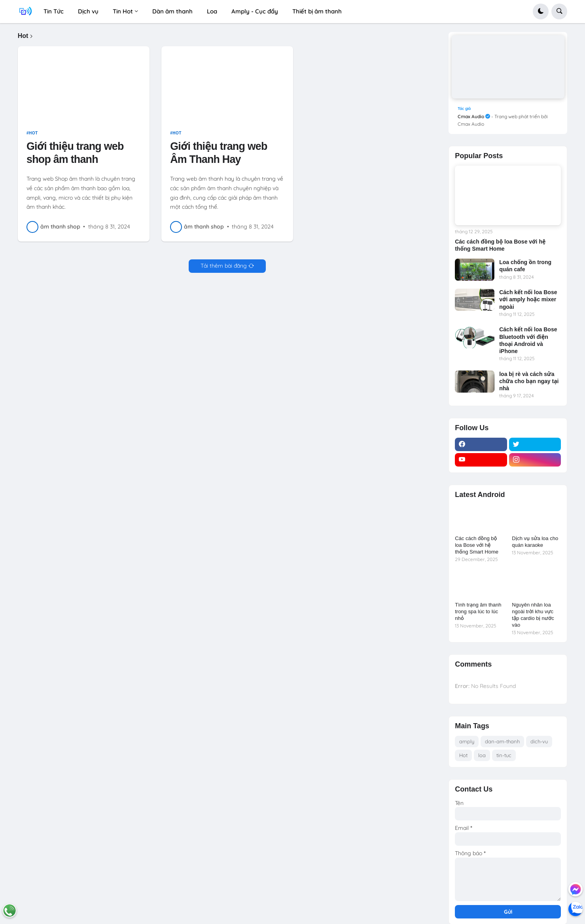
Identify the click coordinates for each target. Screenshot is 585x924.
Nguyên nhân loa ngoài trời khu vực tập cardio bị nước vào (533, 615)
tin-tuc (504, 755)
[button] (541, 11)
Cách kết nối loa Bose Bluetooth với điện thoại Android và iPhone (528, 340)
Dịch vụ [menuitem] (88, 11)
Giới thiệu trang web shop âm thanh (75, 156)
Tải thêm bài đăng (224, 268)
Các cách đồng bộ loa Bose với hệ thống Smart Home (500, 245)
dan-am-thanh (502, 741)
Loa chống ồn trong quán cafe (525, 266)
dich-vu (539, 741)
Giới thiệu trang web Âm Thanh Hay (219, 156)
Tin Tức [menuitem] (54, 11)
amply (467, 741)
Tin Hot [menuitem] (123, 11)
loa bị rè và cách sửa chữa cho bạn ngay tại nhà (529, 381)
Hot (33, 136)
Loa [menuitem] (212, 11)
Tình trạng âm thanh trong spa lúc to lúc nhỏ (478, 611)
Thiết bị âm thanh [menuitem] (317, 11)
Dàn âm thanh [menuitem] (172, 11)
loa (482, 755)
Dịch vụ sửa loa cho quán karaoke (535, 542)
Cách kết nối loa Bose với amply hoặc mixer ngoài (528, 299)
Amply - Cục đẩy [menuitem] (255, 11)
